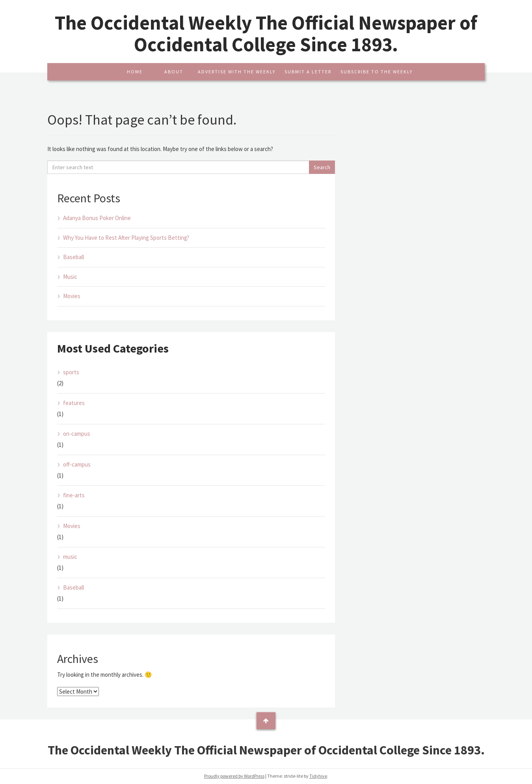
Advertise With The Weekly (237, 72)
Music (70, 277)
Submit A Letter (308, 72)
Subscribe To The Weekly (377, 72)
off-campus (77, 464)
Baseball (73, 257)
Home (135, 72)
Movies (72, 296)
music (70, 557)
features (74, 403)
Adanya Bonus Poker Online (97, 218)
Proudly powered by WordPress (234, 776)
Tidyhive (318, 776)
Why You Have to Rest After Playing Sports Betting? (126, 238)
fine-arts (74, 495)
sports (71, 372)
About (174, 72)
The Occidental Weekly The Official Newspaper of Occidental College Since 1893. (266, 34)
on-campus (77, 434)
